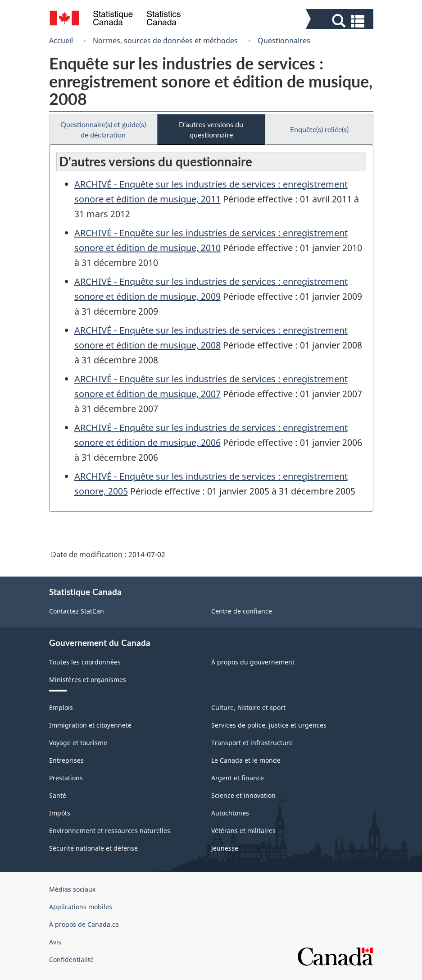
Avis (55, 942)
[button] (341, 21)
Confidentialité (71, 959)
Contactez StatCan (77, 611)
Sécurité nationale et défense (93, 848)
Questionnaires (284, 41)
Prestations (66, 778)
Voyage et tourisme (78, 743)
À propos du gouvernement (253, 662)
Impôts (60, 813)
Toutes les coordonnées (85, 662)
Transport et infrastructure (252, 743)
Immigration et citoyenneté (90, 725)
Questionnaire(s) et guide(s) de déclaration (103, 129)
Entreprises (66, 760)
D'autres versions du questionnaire (211, 129)
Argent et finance (238, 778)
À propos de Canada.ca (84, 924)
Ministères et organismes (88, 680)
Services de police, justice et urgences (269, 725)
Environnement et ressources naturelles (110, 831)
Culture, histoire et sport (248, 708)
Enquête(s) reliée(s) (319, 129)
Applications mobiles (81, 907)
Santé (58, 795)
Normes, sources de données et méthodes (165, 41)
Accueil (61, 41)
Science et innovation (243, 795)
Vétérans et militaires (243, 831)
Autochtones (230, 813)
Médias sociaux (72, 889)
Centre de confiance (242, 611)
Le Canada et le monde (246, 760)
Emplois (61, 708)
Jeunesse (225, 848)
